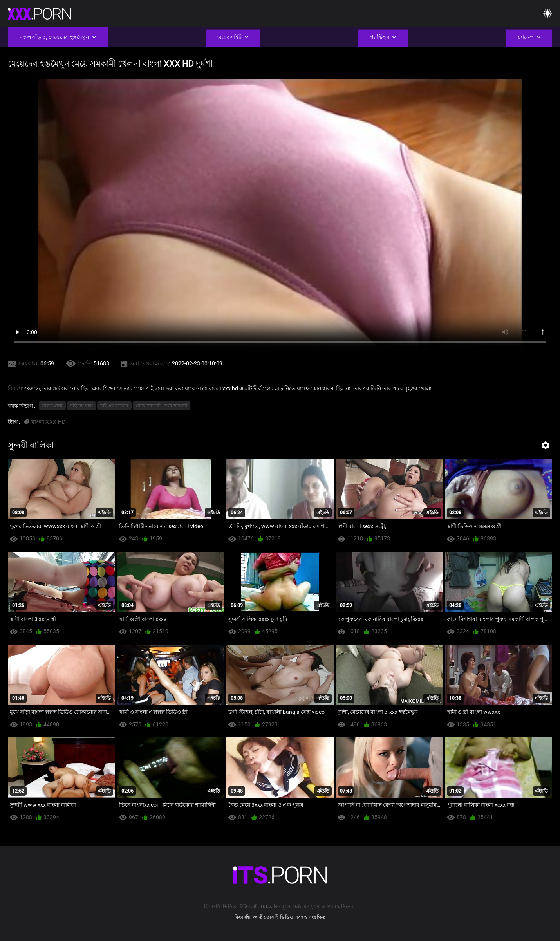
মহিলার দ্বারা (81, 406)
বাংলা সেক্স (52, 406)
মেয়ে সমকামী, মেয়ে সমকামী (162, 406)
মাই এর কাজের (114, 406)
